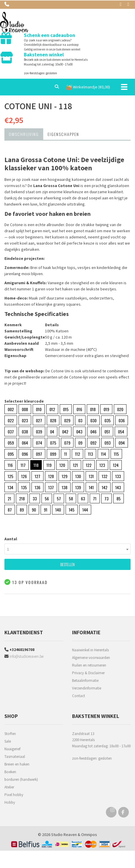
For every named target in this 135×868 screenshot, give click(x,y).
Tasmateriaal (15, 757)
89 (22, 510)
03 (80, 420)
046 (93, 432)
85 (119, 498)
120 (62, 465)
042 (65, 432)
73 (106, 498)
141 (91, 487)
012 (52, 409)
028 (53, 420)
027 (39, 420)
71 (95, 498)
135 (24, 487)
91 (46, 510)
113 (90, 454)
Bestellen (67, 564)
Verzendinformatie (87, 688)
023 (25, 420)
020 (120, 409)
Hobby (10, 802)
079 (67, 443)
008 (25, 409)
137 (51, 487)
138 (65, 487)
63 (83, 498)
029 (67, 420)
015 (66, 409)
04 (52, 432)
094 (122, 443)
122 (89, 465)
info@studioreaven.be (24, 656)
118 (36, 465)
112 (77, 454)
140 (58, 510)
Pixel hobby (14, 795)
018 (93, 409)
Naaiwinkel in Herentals (90, 650)
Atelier (9, 787)
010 (39, 409)
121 (75, 465)
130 (78, 476)
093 (107, 443)
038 (25, 432)
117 (23, 465)
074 (39, 443)
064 (25, 443)
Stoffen (10, 734)
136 (37, 487)
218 (22, 498)
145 (72, 510)
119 (49, 465)
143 (118, 487)
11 (66, 454)
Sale (8, 741)
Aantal (11, 539)
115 (116, 454)
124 (116, 465)
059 (11, 443)
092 (93, 443)
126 (24, 476)
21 (9, 498)
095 (11, 454)
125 (10, 476)
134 (10, 487)
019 (106, 409)
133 (118, 476)
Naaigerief (12, 749)
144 (85, 510)
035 (107, 420)
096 (25, 454)
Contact (79, 696)
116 (10, 465)
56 (47, 498)
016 (79, 409)
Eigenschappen (63, 134)
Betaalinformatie (85, 681)
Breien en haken (17, 764)
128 (51, 476)
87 (10, 510)
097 (39, 454)
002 (11, 409)
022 (11, 420)
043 (79, 432)
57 (59, 498)
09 (80, 443)
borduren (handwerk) (21, 779)
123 (102, 465)
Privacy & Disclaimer (88, 673)
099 (53, 454)
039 (39, 432)
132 (105, 476)
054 (121, 432)
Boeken (10, 772)
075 (53, 443)
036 (122, 420)
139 (78, 487)
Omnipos (89, 835)
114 (103, 454)
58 (71, 498)
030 (93, 420)
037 (11, 432)
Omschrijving (24, 134)
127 (37, 476)
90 (34, 510)
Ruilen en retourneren (89, 665)
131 (91, 476)
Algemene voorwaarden (91, 658)
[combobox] (67, 549)
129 (65, 476)
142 (105, 487)
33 (35, 498)
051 (107, 432)
